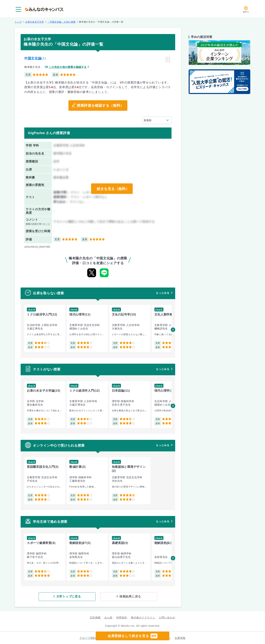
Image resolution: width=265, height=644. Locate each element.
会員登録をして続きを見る (132, 636)
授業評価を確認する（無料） (100, 106)
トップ (18, 22)
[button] (173, 330)
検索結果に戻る (125, 596)
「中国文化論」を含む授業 (61, 22)
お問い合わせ (167, 617)
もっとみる (163, 293)
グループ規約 (88, 638)
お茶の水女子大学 (35, 22)
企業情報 (180, 638)
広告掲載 (95, 617)
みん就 (108, 617)
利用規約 (122, 617)
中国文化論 (33, 58)
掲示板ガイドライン (143, 617)
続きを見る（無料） (113, 189)
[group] (45, 328)
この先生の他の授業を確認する (68, 67)
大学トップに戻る (74, 596)
